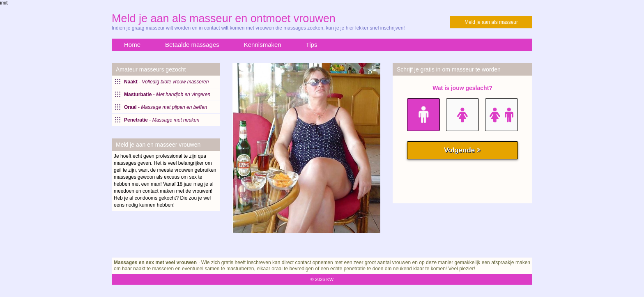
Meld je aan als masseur (491, 22)
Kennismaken (263, 45)
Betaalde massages (192, 45)
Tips (312, 45)
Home (132, 45)
